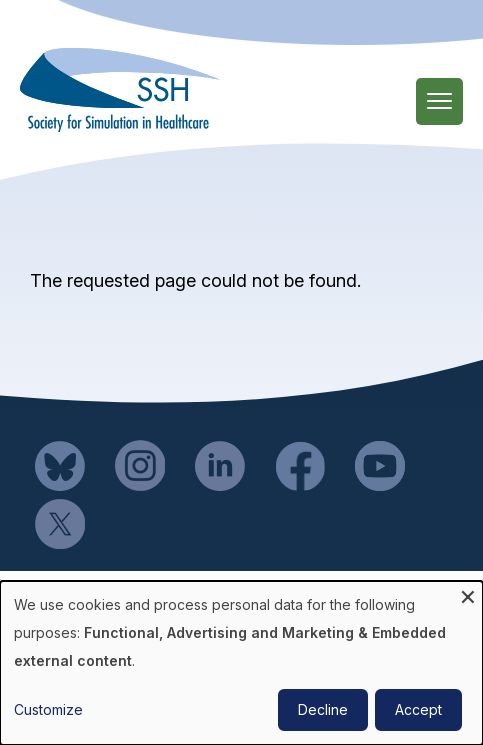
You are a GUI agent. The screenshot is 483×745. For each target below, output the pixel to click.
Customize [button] (48, 709)
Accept (418, 709)
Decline (323, 709)
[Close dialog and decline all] (468, 593)
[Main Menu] (439, 101)
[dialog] (241, 663)
